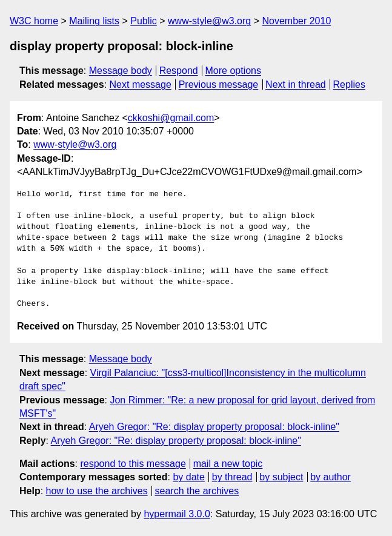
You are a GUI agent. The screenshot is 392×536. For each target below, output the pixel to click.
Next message (141, 84)
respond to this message (133, 464)
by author (331, 477)
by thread (232, 477)
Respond (179, 71)
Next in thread (296, 84)
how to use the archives (97, 491)
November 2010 (296, 21)
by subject (281, 477)
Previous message (219, 84)
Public (144, 21)
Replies (349, 84)
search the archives (197, 491)
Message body (121, 71)
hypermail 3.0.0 (177, 514)
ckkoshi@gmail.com (171, 118)
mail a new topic (228, 464)
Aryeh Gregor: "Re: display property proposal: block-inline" (214, 427)
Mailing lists (94, 21)
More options (234, 71)
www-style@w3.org (209, 21)
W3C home (34, 21)
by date (188, 477)
